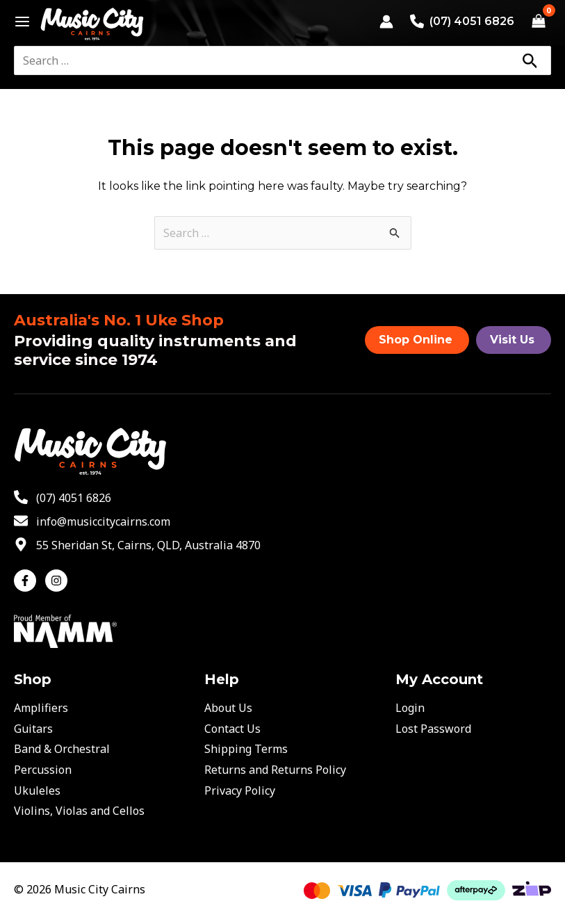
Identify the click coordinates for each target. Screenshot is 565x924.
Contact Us (232, 729)
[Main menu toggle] (18, 22)
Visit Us (512, 340)
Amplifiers (41, 708)
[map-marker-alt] (137, 545)
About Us (228, 708)
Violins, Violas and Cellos (79, 811)
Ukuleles (37, 791)
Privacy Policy (240, 791)
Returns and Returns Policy (275, 770)
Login (410, 708)
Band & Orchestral (62, 749)
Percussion (43, 770)
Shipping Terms (246, 749)
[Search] (530, 60)
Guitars (33, 729)
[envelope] (92, 521)
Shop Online (416, 340)
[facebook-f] (28, 581)
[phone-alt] (63, 498)
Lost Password (433, 729)
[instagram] (58, 581)
